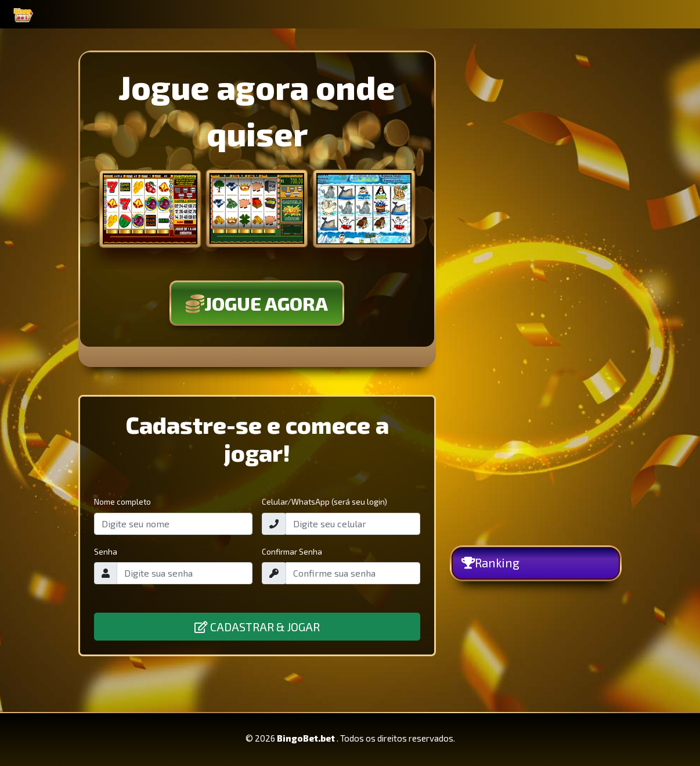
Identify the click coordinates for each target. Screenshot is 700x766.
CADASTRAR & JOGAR (257, 627)
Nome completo (122, 501)
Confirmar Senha (292, 551)
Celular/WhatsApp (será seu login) (324, 501)
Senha (106, 551)
